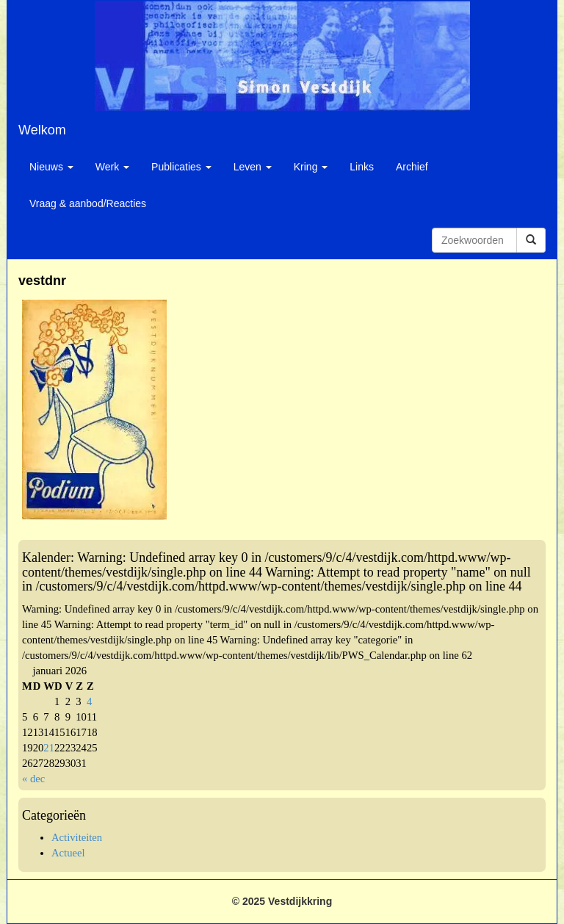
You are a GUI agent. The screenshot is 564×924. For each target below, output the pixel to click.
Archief (412, 167)
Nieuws (51, 167)
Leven (253, 167)
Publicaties (181, 167)
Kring (311, 167)
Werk (112, 167)
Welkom (42, 130)
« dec (33, 779)
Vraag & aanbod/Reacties (88, 203)
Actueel (68, 853)
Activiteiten (77, 837)
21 (49, 748)
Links (362, 167)
